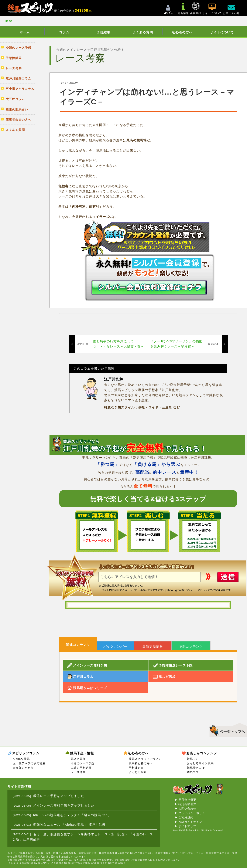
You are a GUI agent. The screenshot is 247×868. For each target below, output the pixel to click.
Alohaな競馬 (21, 759)
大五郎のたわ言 (23, 768)
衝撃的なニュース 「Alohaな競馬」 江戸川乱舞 (69, 825)
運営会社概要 (187, 800)
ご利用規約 (186, 817)
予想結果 (103, 32)
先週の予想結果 (81, 768)
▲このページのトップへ (227, 729)
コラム (64, 32)
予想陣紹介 (136, 768)
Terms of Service (107, 863)
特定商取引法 (187, 804)
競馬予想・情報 (82, 753)
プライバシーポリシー (193, 813)
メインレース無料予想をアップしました (64, 805)
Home (9, 21)
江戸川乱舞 (114, 379)
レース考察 (78, 772)
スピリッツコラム (26, 753)
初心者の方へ (182, 32)
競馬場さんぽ (196, 768)
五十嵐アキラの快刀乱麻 (29, 763)
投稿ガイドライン (190, 822)
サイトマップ (187, 826)
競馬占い (193, 759)
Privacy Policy (82, 863)
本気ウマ (193, 772)
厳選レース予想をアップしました (59, 796)
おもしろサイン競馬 (200, 763)
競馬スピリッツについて (145, 759)
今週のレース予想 (83, 763)
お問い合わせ (187, 809)
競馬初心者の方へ (141, 763)
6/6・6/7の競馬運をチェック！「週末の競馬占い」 (72, 815)
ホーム (25, 32)
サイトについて (222, 32)
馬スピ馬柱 (78, 759)
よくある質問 (143, 32)
